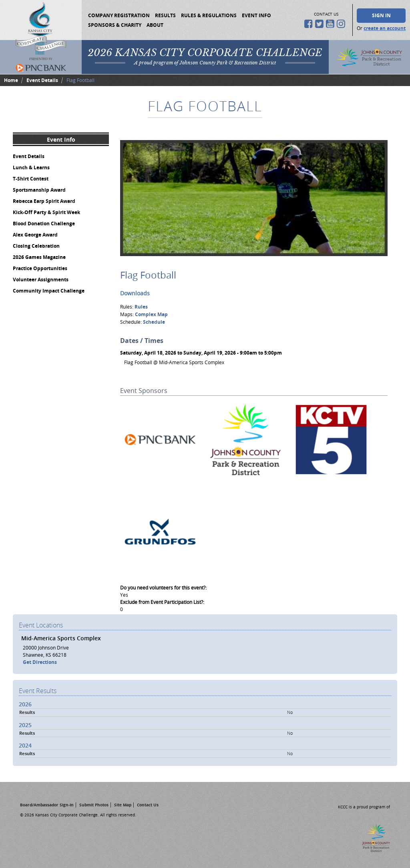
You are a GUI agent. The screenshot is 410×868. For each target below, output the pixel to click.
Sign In (381, 15)
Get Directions (40, 662)
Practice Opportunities (40, 268)
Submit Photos (94, 805)
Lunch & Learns (31, 167)
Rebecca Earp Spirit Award (44, 201)
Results (165, 15)
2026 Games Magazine (39, 257)
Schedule (154, 322)
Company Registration (119, 15)
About (155, 25)
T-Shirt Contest (31, 179)
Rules (141, 307)
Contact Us (148, 805)
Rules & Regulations (209, 15)
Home (11, 80)
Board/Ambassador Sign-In (47, 805)
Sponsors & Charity (115, 25)
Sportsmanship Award (39, 190)
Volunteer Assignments (41, 280)
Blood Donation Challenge (44, 224)
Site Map (123, 805)
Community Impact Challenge (49, 291)
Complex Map (151, 314)
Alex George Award (35, 235)
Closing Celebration (36, 246)
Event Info (256, 15)
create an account (385, 28)
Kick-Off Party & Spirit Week (46, 212)
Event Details (42, 80)
